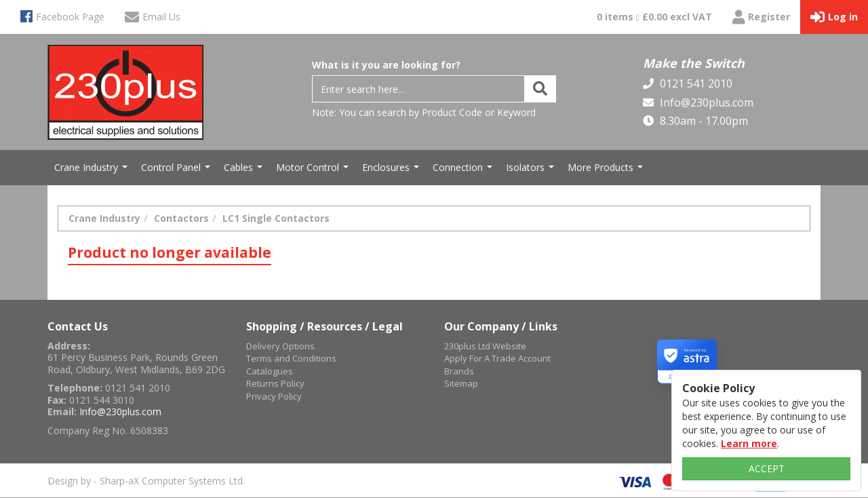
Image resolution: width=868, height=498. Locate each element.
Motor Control (314, 171)
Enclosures (392, 171)
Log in (834, 17)
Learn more (749, 443)
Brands (459, 371)
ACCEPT (767, 468)
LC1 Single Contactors (276, 218)
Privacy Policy (274, 396)
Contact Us (78, 326)
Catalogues (270, 371)
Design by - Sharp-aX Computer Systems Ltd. (146, 481)
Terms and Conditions (291, 358)
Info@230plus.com (705, 102)
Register (761, 17)
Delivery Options (280, 346)
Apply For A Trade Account (497, 358)
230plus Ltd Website (485, 346)
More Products (607, 171)
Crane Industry (93, 171)
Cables (245, 171)
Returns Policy (275, 383)
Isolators (532, 171)
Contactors (181, 218)
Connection (464, 171)
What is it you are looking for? (386, 65)
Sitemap (461, 383)
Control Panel (177, 171)
